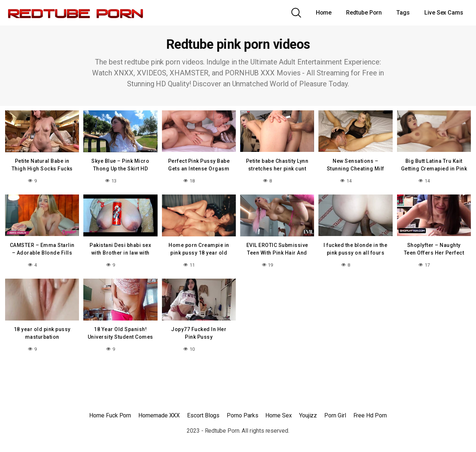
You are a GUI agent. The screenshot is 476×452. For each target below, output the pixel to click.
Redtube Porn (364, 13)
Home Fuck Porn (110, 415)
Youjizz (308, 415)
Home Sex (278, 415)
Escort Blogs (203, 415)
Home (324, 13)
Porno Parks (242, 415)
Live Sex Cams (444, 13)
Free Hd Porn (370, 415)
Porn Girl (335, 415)
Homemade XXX (159, 415)
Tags (403, 13)
